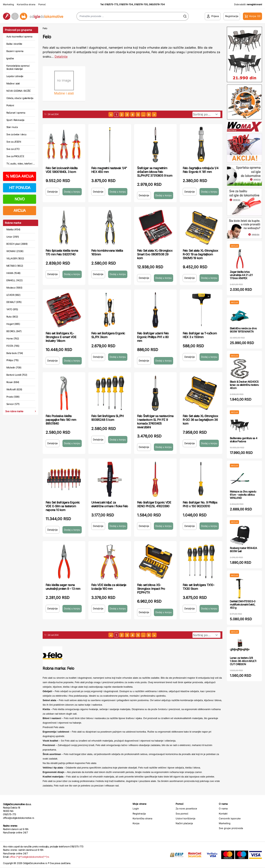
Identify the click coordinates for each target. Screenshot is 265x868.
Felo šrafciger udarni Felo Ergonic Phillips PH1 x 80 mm (153, 337)
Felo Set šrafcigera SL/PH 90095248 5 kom (107, 418)
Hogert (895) (13, 324)
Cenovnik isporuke (230, 818)
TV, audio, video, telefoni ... (21, 164)
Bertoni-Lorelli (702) (17, 375)
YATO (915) (12, 309)
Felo (45, 28)
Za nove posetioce (186, 808)
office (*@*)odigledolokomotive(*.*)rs (29, 857)
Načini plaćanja (184, 823)
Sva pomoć (182, 814)
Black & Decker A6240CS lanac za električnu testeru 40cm (244, 385)
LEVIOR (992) (13, 295)
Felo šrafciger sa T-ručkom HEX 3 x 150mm (200, 335)
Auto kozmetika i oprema (19, 36)
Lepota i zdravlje (15, 76)
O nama (223, 808)
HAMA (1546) (13, 273)
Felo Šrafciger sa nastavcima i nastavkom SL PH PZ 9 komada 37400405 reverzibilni (155, 422)
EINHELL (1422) (14, 280)
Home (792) (13, 338)
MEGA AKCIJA (20, 176)
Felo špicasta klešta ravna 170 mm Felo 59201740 (62, 252)
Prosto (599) (13, 397)
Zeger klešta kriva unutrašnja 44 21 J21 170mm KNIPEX (241, 275)
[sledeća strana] (154, 114)
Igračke (10, 58)
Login (136, 808)
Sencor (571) (13, 404)
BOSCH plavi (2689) (17, 244)
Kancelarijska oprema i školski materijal (18, 67)
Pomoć (42, 4)
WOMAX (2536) (15, 251)
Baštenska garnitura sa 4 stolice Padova (243, 440)
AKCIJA (20, 210)
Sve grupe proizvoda (231, 828)
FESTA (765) (13, 346)
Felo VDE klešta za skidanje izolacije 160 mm (109, 587)
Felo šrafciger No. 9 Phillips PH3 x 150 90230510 (200, 504)
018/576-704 (126, 4)
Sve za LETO (13, 149)
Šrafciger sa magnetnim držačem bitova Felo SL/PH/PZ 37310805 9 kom (155, 172)
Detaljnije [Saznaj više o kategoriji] (61, 57)
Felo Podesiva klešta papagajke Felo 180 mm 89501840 (61, 420)
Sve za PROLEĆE (15, 156)
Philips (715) (13, 360)
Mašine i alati (13, 83)
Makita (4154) (13, 229)
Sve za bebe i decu (16, 134)
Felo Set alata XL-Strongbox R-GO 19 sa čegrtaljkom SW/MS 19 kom (200, 254)
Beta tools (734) (15, 353)
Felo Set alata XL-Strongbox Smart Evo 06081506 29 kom (155, 254)
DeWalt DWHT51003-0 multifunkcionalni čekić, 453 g (243, 604)
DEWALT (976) (14, 302)
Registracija (139, 814)
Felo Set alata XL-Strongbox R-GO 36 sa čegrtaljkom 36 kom (200, 420)
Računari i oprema (16, 113)
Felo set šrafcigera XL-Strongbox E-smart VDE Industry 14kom (61, 337)
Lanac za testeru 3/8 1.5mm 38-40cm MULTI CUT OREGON (243, 661)
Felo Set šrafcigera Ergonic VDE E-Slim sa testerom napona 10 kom (63, 506)
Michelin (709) (14, 367)
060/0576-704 (157, 4)
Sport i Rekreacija (15, 120)
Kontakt (223, 814)
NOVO (20, 199)
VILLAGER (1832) (15, 258)
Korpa (136, 823)
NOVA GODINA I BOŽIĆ (19, 91)
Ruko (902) (12, 317)
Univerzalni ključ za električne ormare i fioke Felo (110, 504)
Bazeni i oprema (15, 51)
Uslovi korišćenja (185, 818)
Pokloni (10, 105)
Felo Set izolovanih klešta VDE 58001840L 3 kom (62, 170)
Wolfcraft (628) (14, 389)
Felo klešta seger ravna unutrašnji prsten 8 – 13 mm (63, 587)
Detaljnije (53, 192)
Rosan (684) (13, 382)
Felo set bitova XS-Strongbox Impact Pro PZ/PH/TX (151, 589)
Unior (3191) (13, 237)
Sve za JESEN (14, 142)
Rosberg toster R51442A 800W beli (243, 550)
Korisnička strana (26, 4)
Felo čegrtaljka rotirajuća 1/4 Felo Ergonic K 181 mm (200, 170)
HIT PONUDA (20, 188)
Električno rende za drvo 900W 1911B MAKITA (243, 330)
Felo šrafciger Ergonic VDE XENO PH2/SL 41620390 (154, 504)
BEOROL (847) (14, 331)
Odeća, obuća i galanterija (20, 98)
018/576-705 (141, 4)
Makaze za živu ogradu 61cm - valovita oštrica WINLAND (243, 495)
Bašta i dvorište (14, 44)
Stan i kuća (12, 127)
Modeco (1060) (14, 288)
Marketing (8, 4)
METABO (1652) (15, 266)
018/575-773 (111, 4)
